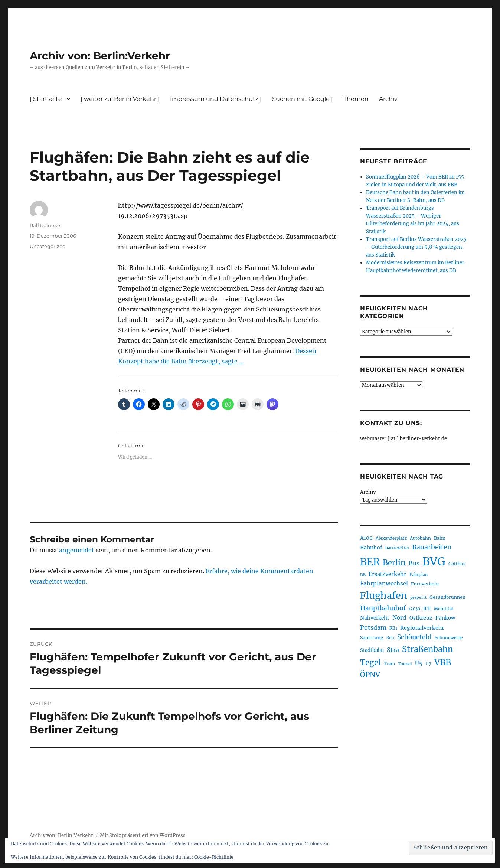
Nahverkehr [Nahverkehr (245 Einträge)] (375, 618)
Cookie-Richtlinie (214, 857)
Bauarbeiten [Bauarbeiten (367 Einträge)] (432, 547)
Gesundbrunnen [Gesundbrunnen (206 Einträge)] (447, 597)
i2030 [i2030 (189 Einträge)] (414, 609)
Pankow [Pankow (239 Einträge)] (445, 618)
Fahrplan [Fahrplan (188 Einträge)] (419, 575)
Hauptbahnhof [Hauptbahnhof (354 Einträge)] (383, 608)
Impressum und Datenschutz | (216, 99)
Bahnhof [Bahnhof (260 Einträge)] (371, 548)
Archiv (388, 99)
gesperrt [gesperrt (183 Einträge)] (418, 598)
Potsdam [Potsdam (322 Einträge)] (373, 627)
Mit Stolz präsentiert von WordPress (143, 836)
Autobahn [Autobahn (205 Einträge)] (420, 538)
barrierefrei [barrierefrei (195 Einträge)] (397, 548)
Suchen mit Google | (303, 99)
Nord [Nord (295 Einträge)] (399, 618)
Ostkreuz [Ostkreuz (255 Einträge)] (421, 618)
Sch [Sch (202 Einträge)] (390, 638)
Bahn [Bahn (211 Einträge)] (440, 538)
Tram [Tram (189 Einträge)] (389, 664)
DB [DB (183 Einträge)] (363, 575)
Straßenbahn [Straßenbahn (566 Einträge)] (427, 649)
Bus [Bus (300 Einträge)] (414, 563)
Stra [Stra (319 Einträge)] (393, 650)
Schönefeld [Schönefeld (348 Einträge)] (414, 637)
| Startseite (46, 99)
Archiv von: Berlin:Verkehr (100, 56)
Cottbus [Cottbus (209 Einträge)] (457, 564)
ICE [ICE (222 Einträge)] (427, 609)
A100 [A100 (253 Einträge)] (366, 538)
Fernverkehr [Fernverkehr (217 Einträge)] (425, 584)
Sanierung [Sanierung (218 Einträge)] (372, 638)
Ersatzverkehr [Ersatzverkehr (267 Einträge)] (388, 574)
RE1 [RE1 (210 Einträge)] (393, 628)
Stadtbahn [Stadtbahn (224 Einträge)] (372, 650)
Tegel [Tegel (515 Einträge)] (370, 663)
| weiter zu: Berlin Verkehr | (120, 99)
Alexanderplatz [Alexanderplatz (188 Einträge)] (391, 538)
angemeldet (77, 550)
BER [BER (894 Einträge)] (370, 562)
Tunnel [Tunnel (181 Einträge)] (405, 664)
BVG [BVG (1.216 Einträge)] (434, 562)
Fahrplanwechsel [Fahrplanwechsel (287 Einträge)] (384, 583)
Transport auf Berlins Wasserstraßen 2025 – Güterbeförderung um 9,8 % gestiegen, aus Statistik (416, 247)
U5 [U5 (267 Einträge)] (419, 663)
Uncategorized (48, 246)
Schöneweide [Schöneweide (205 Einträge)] (449, 638)
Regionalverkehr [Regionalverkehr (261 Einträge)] (422, 628)
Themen (356, 99)
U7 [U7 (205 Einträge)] (428, 664)
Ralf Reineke (45, 225)
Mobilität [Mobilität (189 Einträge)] (444, 609)
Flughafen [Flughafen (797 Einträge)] (384, 595)
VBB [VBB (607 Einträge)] (443, 662)
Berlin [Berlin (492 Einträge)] (394, 563)
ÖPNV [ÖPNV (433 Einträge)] (370, 675)
